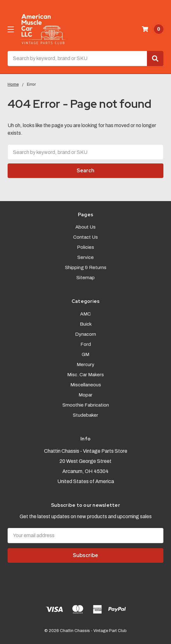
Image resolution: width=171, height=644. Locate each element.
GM (85, 354)
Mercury (85, 365)
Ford (86, 344)
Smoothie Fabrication (86, 405)
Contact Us (85, 237)
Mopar (85, 395)
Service (85, 257)
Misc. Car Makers (85, 375)
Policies (85, 247)
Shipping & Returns (86, 267)
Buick (86, 324)
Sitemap (85, 278)
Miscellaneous (86, 385)
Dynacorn (85, 334)
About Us (85, 227)
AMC (85, 314)
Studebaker (85, 415)
